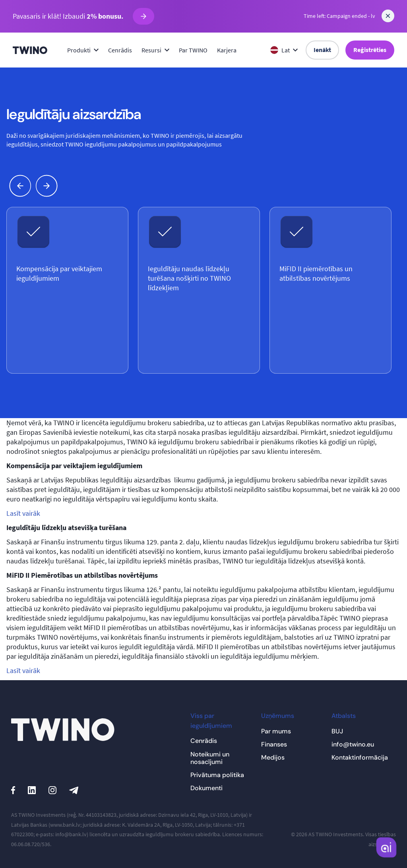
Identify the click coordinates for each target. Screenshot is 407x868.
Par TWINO (193, 50)
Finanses (274, 744)
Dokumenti (206, 788)
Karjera (227, 50)
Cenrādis (120, 50)
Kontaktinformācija (360, 757)
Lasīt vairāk (23, 513)
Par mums (276, 731)
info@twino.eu (353, 744)
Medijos (273, 757)
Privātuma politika (217, 775)
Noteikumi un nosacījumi (210, 758)
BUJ (337, 731)
